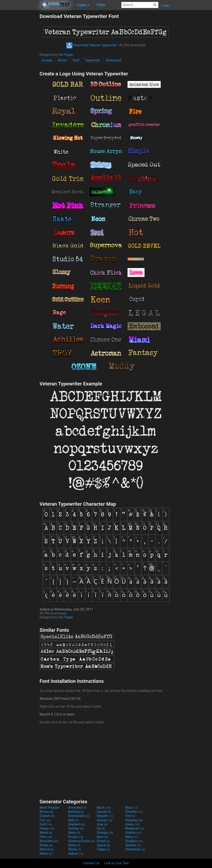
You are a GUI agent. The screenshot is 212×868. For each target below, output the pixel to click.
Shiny (74, 845)
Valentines (135, 849)
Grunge (47, 60)
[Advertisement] (20, 75)
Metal (46, 833)
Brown (46, 812)
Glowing (134, 820)
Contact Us (91, 863)
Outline (133, 833)
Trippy (103, 849)
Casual (104, 812)
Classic (47, 816)
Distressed (113, 60)
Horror (62, 60)
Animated (77, 808)
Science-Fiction (81, 841)
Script (103, 841)
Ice (101, 828)
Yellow (76, 854)
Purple (76, 837)
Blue (131, 808)
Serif (76, 60)
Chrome (134, 812)
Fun (45, 820)
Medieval (135, 828)
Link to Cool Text (117, 863)
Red (102, 837)
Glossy (105, 820)
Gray (102, 824)
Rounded (49, 841)
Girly (73, 820)
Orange (105, 833)
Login (166, 5)
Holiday (76, 828)
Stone (74, 849)
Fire (130, 816)
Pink (46, 837)
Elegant (105, 816)
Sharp (46, 845)
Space (103, 845)
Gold (46, 824)
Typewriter (92, 60)
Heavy (47, 828)
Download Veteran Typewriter (91, 45)
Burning (76, 812)
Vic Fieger (66, 55)
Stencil (47, 849)
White (46, 854)
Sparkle (133, 845)
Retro (131, 837)
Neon (74, 833)
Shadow (134, 841)
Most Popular (49, 808)
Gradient (76, 824)
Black (104, 808)
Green (132, 824)
